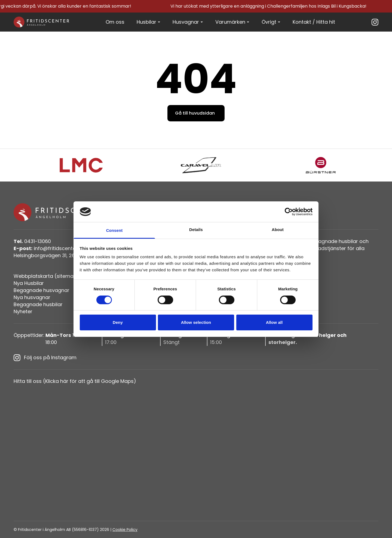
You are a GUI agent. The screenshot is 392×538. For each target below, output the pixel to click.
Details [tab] (196, 230)
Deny (118, 322)
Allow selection (196, 322)
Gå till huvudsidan (195, 113)
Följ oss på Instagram (45, 358)
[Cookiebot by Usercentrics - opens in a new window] (289, 212)
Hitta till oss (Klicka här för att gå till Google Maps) (75, 381)
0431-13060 (32, 241)
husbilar (348, 241)
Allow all (274, 322)
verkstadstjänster (325, 248)
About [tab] (278, 230)
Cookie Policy (125, 530)
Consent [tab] (114, 230)
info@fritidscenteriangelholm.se (62, 248)
